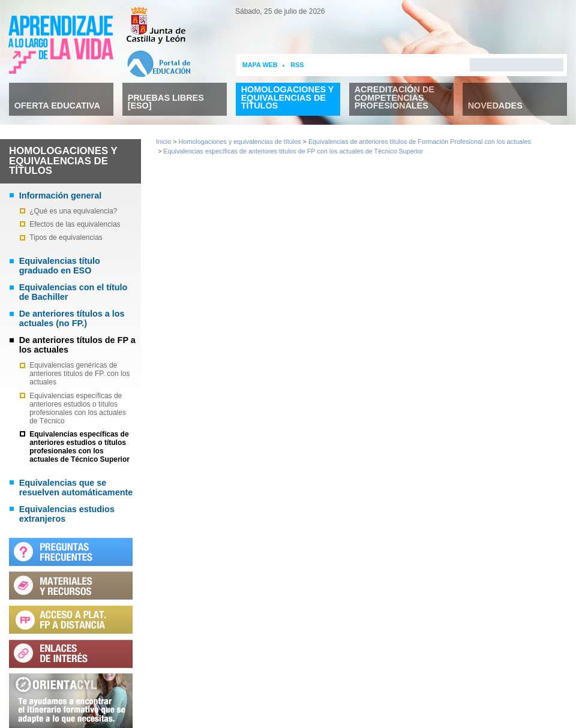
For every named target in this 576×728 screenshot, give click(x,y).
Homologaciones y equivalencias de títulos (240, 142)
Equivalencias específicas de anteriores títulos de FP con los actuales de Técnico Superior (293, 151)
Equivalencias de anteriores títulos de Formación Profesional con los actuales (420, 142)
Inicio (163, 142)
